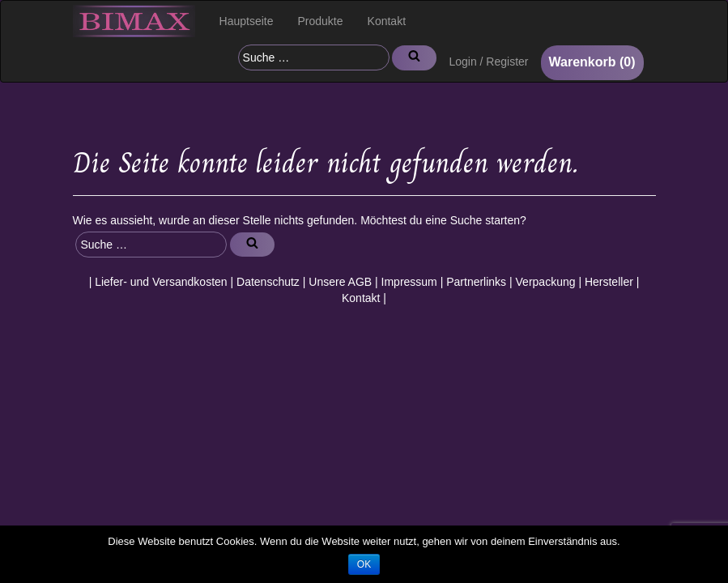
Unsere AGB (340, 282)
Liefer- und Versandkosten (161, 282)
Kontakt (387, 21)
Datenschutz (268, 282)
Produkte (321, 21)
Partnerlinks (476, 282)
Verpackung (546, 282)
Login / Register (488, 62)
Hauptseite (247, 21)
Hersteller (609, 282)
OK (364, 564)
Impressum (409, 282)
